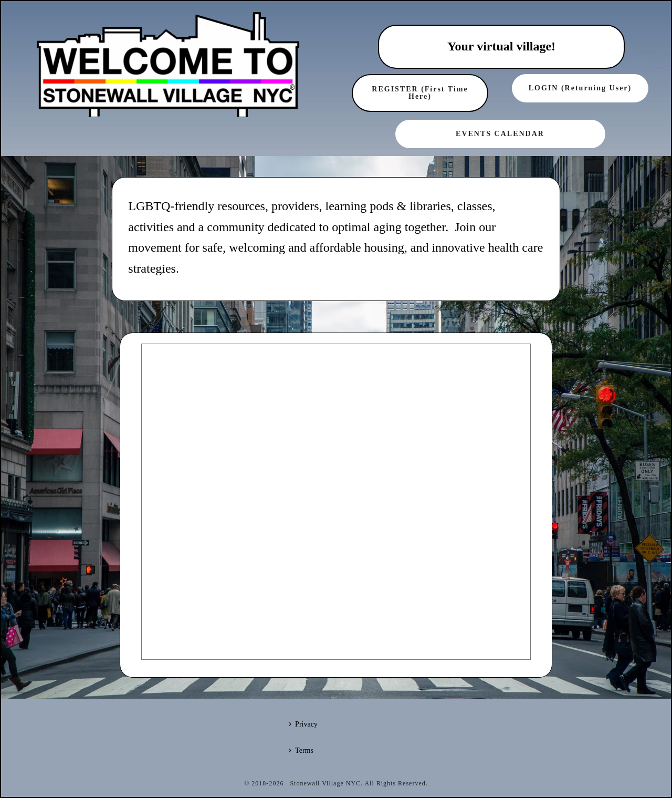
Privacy (303, 724)
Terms (301, 750)
